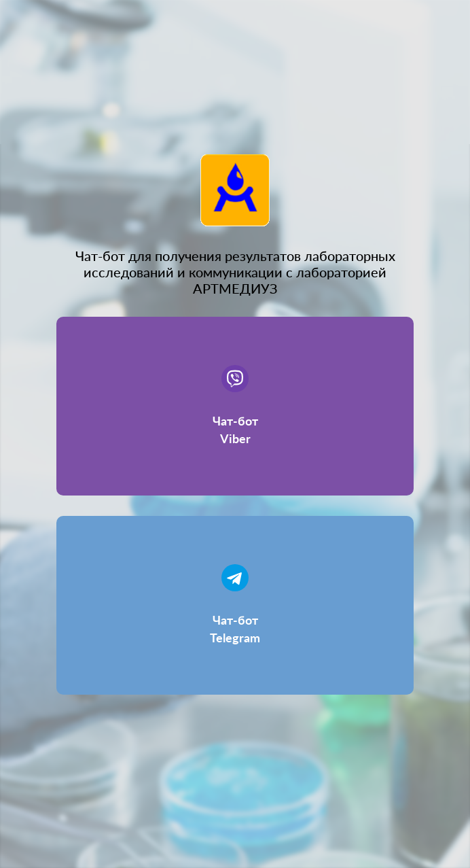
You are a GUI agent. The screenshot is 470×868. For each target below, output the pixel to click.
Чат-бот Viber (235, 429)
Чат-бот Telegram (235, 628)
